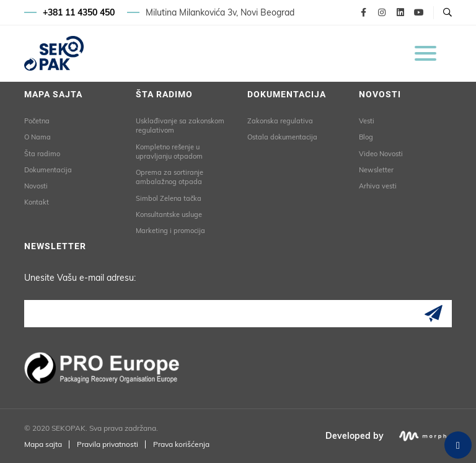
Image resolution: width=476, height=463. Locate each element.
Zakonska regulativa (280, 121)
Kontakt (37, 202)
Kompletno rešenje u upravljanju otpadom (169, 152)
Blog (366, 137)
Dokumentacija (48, 170)
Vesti (367, 121)
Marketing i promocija (170, 231)
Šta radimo (42, 154)
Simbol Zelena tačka (169, 198)
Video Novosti (381, 154)
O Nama (37, 137)
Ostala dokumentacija (282, 137)
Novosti (36, 186)
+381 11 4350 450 (79, 12)
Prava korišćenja (181, 444)
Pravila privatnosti (108, 444)
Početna (37, 121)
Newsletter (376, 170)
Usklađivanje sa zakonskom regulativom (180, 126)
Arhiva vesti (378, 186)
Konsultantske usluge (169, 214)
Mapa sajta (43, 444)
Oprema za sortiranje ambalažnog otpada (170, 177)
